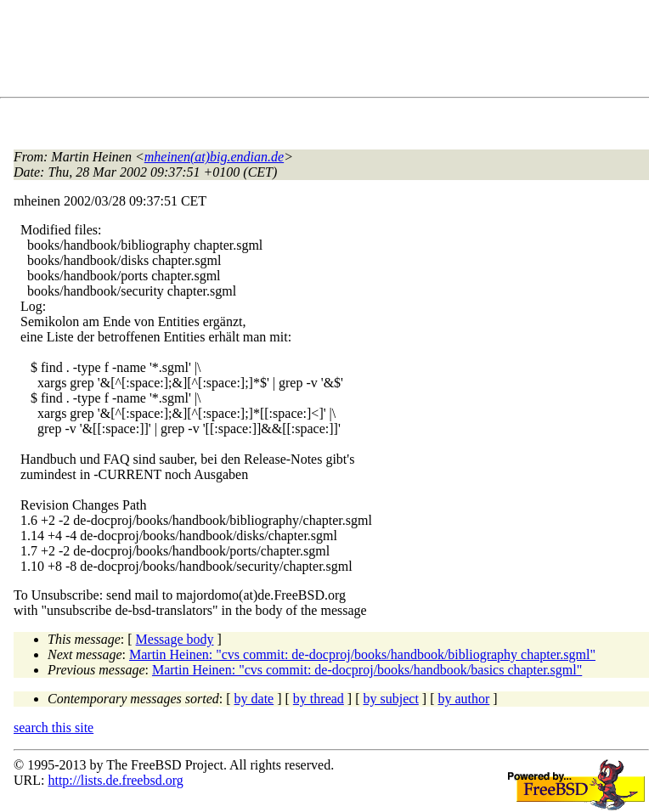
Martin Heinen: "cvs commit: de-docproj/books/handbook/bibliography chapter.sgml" (362, 654)
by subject (391, 699)
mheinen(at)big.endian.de (214, 157)
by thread (319, 699)
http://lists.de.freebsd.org (115, 780)
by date (254, 699)
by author (463, 699)
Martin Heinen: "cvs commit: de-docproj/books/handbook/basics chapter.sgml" (367, 670)
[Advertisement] (323, 52)
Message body (175, 639)
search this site (54, 727)
